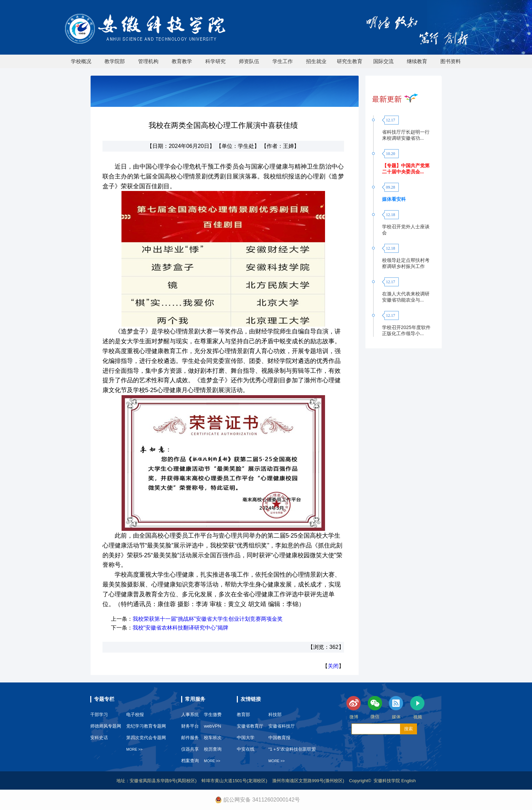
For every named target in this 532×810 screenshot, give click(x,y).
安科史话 (99, 738)
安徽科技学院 (387, 781)
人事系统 (190, 715)
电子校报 (135, 715)
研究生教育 (350, 61)
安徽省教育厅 (250, 726)
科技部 (275, 715)
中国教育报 (279, 738)
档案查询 (190, 761)
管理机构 (148, 61)
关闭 (333, 666)
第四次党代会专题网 (146, 738)
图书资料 (451, 61)
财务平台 (190, 726)
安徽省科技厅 (282, 726)
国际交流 (383, 61)
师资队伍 (249, 61)
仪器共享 (190, 749)
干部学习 (99, 715)
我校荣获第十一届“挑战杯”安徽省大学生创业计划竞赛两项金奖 (208, 619)
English (409, 781)
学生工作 (283, 61)
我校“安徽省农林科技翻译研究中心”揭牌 (181, 628)
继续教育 (417, 61)
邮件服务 (190, 738)
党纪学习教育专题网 (146, 726)
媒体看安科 (394, 199)
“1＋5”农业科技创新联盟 (292, 749)
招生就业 (316, 61)
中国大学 (246, 738)
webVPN (213, 726)
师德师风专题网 (106, 726)
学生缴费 (213, 715)
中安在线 (246, 749)
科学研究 (215, 61)
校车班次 (213, 738)
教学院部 (115, 61)
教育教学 (182, 61)
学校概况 (81, 61)
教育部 (243, 715)
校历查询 (213, 749)
